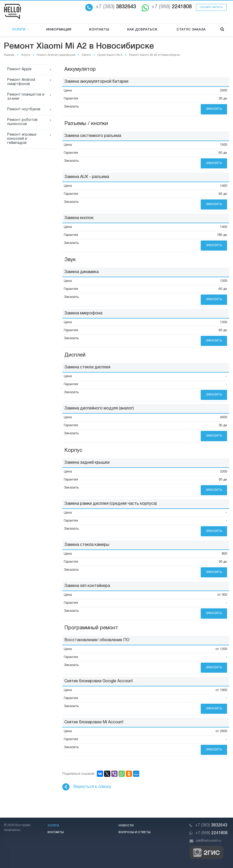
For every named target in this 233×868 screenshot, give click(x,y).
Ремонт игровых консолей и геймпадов (22, 139)
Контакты (99, 30)
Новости (126, 826)
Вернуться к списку (87, 787)
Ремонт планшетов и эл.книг (26, 97)
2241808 (172, 7)
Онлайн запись (211, 7)
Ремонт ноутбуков (24, 109)
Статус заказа (191, 30)
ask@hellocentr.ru (208, 841)
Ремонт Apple (19, 69)
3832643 (116, 7)
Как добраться (142, 30)
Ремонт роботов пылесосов (22, 122)
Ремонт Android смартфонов (21, 82)
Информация (59, 30)
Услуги (21, 30)
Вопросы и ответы (135, 832)
